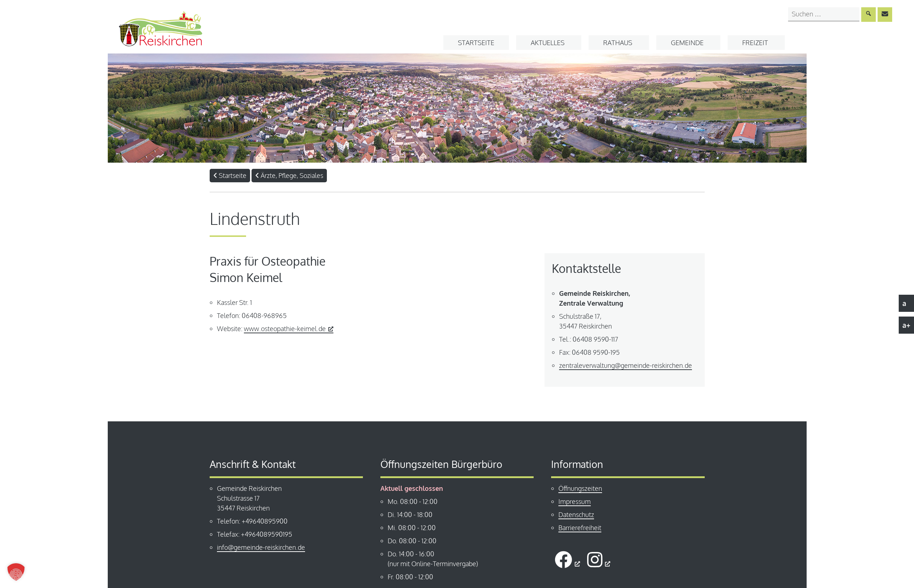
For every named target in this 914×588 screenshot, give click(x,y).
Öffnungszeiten (580, 488)
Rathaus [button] (618, 43)
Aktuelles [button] (548, 43)
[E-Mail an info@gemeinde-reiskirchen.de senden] (885, 15)
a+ (906, 325)
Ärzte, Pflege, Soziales (289, 175)
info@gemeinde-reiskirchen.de (261, 547)
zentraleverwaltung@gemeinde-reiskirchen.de (626, 365)
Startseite (476, 43)
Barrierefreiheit (580, 528)
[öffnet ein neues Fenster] (567, 559)
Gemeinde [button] (687, 43)
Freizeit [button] (755, 43)
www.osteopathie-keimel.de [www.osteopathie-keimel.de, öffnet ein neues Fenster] (289, 329)
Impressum (575, 501)
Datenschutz (576, 514)
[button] (16, 572)
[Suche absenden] (869, 15)
